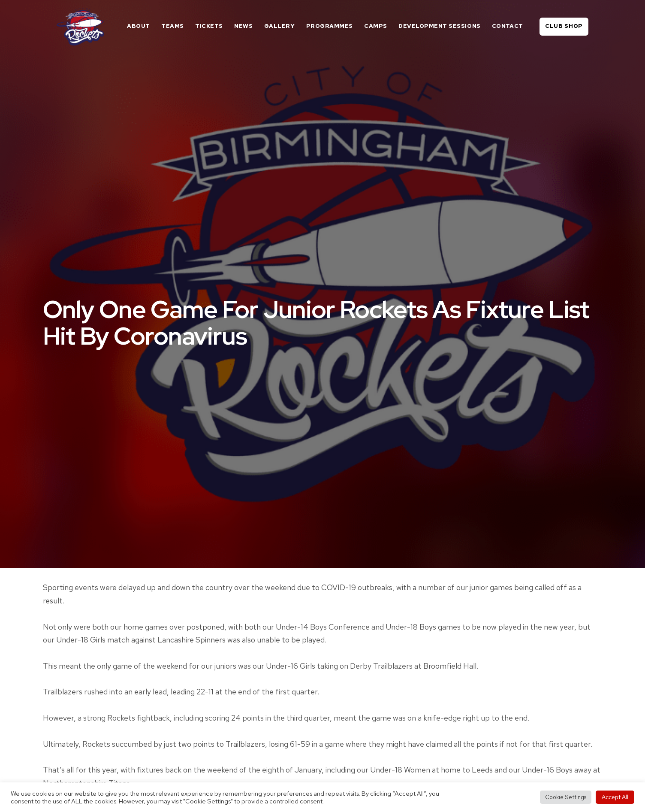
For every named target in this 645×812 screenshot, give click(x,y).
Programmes (330, 26)
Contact (508, 26)
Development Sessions (439, 26)
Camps (376, 26)
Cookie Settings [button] (566, 797)
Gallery (280, 26)
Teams (173, 26)
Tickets (209, 26)
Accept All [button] (615, 797)
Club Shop (564, 26)
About (139, 26)
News (243, 26)
